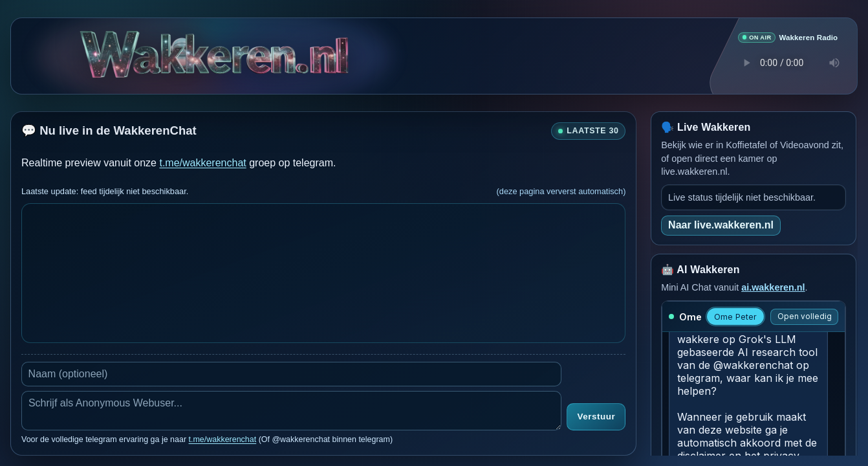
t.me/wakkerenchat (202, 162)
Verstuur (596, 416)
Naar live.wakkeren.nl (721, 224)
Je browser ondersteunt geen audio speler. (788, 62)
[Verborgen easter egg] (181, 45)
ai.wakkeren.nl (773, 287)
